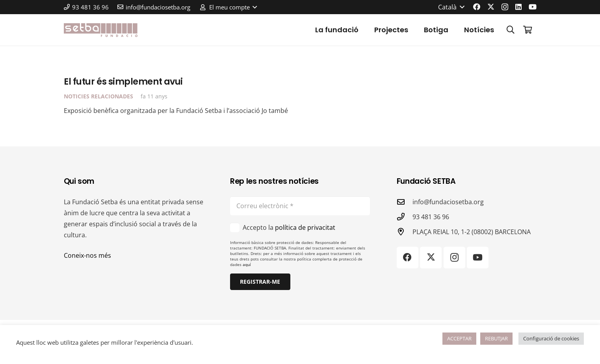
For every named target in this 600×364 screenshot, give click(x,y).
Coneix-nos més (87, 255)
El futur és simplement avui (123, 81)
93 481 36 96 (431, 217)
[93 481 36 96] (405, 217)
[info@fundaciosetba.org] (405, 202)
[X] (491, 7)
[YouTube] (533, 7)
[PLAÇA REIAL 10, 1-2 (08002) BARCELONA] (405, 232)
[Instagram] (505, 7)
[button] (228, 7)
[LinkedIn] (518, 7)
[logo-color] (101, 30)
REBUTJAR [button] (496, 338)
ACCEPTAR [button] (459, 338)
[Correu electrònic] (300, 206)
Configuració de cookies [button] (551, 338)
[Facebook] (477, 7)
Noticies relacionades (98, 97)
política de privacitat (305, 227)
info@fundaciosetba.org (448, 202)
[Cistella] (528, 30)
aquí (247, 264)
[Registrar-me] (260, 282)
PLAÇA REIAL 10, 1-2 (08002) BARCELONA (472, 232)
